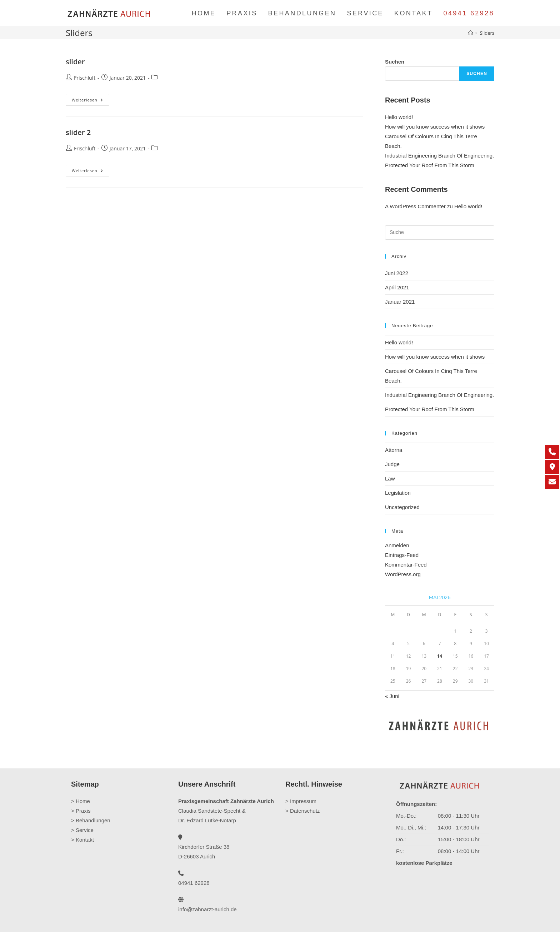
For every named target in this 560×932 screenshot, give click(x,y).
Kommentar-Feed (406, 565)
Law (390, 479)
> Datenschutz (302, 811)
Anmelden (397, 545)
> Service (82, 830)
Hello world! (399, 117)
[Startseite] (471, 33)
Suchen (395, 62)
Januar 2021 (400, 302)
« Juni (392, 696)
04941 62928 (469, 13)
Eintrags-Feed (402, 555)
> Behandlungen (91, 820)
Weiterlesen (91, 100)
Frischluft (85, 78)
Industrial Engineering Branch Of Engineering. (439, 156)
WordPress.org (403, 574)
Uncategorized (402, 507)
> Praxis (81, 811)
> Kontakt (82, 840)
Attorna (394, 450)
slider (75, 62)
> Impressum (301, 801)
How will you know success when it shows (435, 127)
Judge (392, 464)
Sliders (487, 33)
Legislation (398, 493)
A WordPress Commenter (415, 206)
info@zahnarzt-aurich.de (207, 909)
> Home (81, 801)
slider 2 (78, 132)
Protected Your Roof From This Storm (430, 165)
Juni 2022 (397, 273)
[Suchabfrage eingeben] (440, 233)
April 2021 (397, 287)
